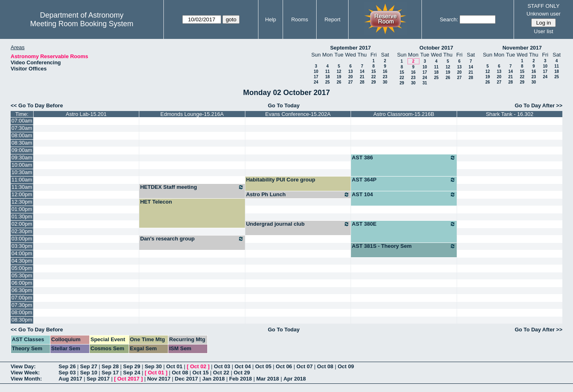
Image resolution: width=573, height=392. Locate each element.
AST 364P (404, 180)
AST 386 (404, 158)
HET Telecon (156, 202)
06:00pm (22, 283)
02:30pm (22, 231)
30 (385, 82)
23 (385, 77)
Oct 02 (198, 366)
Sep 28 (110, 366)
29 (373, 82)
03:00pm (22, 239)
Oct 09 (346, 366)
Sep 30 (153, 366)
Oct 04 (243, 366)
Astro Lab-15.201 (86, 114)
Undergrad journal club (298, 224)
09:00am (22, 150)
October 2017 (436, 48)
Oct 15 (201, 373)
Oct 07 (305, 366)
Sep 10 (89, 373)
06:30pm (22, 290)
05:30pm (22, 275)
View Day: (23, 366)
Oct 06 (284, 366)
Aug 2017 (70, 379)
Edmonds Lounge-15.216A (192, 114)
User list (544, 31)
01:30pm (22, 216)
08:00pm (22, 312)
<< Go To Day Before (37, 105)
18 (327, 77)
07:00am (22, 121)
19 (339, 77)
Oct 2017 (128, 379)
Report (332, 19)
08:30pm (22, 320)
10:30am (22, 172)
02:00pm (22, 224)
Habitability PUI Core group (281, 180)
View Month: (26, 379)
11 (327, 71)
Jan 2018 (214, 379)
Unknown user (544, 14)
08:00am (22, 135)
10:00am (22, 165)
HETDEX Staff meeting (192, 187)
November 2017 (522, 48)
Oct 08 (325, 366)
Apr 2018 (295, 379)
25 (327, 82)
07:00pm (22, 298)
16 (385, 71)
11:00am (22, 180)
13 (350, 71)
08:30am (22, 143)
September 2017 (351, 48)
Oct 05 (263, 366)
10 (316, 71)
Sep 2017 (98, 379)
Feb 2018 (240, 379)
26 (339, 82)
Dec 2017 (186, 379)
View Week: (25, 373)
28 (362, 82)
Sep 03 (67, 373)
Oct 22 (221, 373)
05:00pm (22, 268)
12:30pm (22, 202)
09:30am (22, 157)
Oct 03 (222, 366)
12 (339, 71)
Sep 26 (67, 366)
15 (373, 71)
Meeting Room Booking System (82, 24)
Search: (449, 19)
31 (425, 83)
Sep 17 (110, 373)
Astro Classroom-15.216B (404, 114)
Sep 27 (89, 366)
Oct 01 (174, 366)
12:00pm (22, 194)
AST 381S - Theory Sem (404, 246)
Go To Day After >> (539, 105)
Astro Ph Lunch (298, 195)
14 (362, 71)
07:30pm (22, 305)
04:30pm (22, 261)
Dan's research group (192, 239)
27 (350, 82)
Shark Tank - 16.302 (510, 114)
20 (350, 77)
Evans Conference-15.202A (298, 114)
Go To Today (284, 105)
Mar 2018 (268, 379)
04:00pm (22, 253)
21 (362, 77)
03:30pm (22, 246)
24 (316, 82)
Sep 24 (132, 373)
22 (373, 77)
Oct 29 (242, 373)
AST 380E (404, 224)
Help (271, 19)
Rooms (300, 19)
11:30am (22, 187)
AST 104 (404, 195)
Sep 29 (132, 366)
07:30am (22, 128)
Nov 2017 (159, 379)
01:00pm (22, 209)
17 (316, 77)
